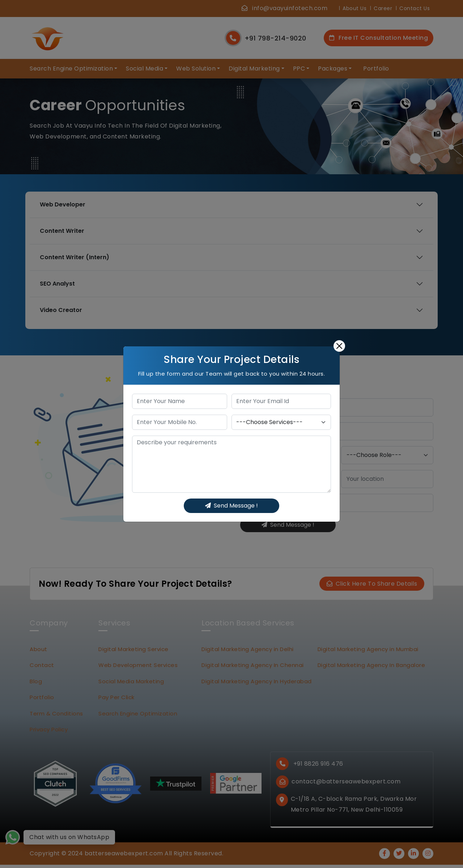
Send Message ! (231, 506)
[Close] (339, 346)
